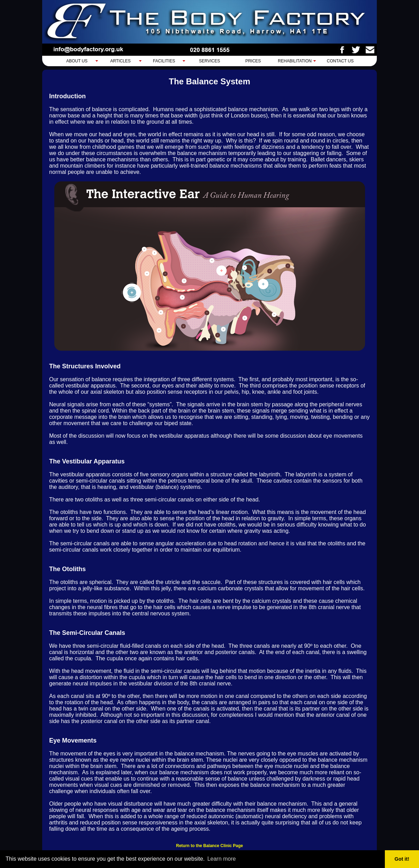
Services (209, 61)
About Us (77, 61)
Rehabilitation (295, 61)
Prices (253, 61)
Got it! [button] (402, 859)
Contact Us (340, 61)
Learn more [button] (222, 859)
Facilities (164, 61)
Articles (120, 61)
